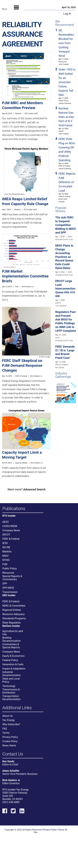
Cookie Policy (10, 741)
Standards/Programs (14, 618)
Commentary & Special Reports (11, 646)
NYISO (61, 131)
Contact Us (13, 754)
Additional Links (17, 708)
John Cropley (64, 64)
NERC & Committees (14, 606)
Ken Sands (60, 368)
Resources (63, 62)
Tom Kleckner (61, 306)
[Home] (5, 9)
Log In (67, 14)
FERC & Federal (21, 376)
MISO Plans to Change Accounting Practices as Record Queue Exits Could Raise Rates (64, 257)
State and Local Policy (11, 680)
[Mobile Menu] (16, 10)
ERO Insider (9, 595)
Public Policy (64, 101)
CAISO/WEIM (10, 526)
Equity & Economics (13, 656)
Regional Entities (12, 610)
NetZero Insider (11, 626)
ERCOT (58, 303)
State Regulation (12, 623)
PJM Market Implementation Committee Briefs (25, 276)
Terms (6, 733)
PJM (17, 287)
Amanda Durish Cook (64, 239)
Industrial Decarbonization (12, 674)
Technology (9, 686)
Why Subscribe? (11, 724)
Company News (11, 530)
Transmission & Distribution (11, 691)
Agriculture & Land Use (13, 633)
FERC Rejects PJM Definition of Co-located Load (67, 182)
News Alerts (9, 746)
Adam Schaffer (11, 771)
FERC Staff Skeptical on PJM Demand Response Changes (22, 365)
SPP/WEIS (8, 588)
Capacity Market (21, 463)
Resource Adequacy (13, 614)
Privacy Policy (10, 737)
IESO (5, 543)
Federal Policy (10, 660)
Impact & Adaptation (14, 669)
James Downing (65, 103)
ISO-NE (6, 547)
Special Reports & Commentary (12, 578)
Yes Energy (9, 720)
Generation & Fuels (13, 664)
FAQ (5, 729)
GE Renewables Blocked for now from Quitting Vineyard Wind (66, 43)
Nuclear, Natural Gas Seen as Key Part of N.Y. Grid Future (66, 117)
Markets (18, 114)
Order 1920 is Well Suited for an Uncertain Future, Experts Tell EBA (67, 82)
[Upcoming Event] (66, 393)
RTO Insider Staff (31, 114)
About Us (7, 716)
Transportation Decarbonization (12, 698)
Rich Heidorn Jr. (28, 287)
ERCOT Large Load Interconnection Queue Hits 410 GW (65, 289)
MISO (70, 237)
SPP (5, 584)
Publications (14, 509)
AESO (6, 522)
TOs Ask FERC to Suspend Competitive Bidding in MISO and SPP (66, 225)
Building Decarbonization (12, 639)
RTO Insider (9, 516)
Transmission (10, 592)
